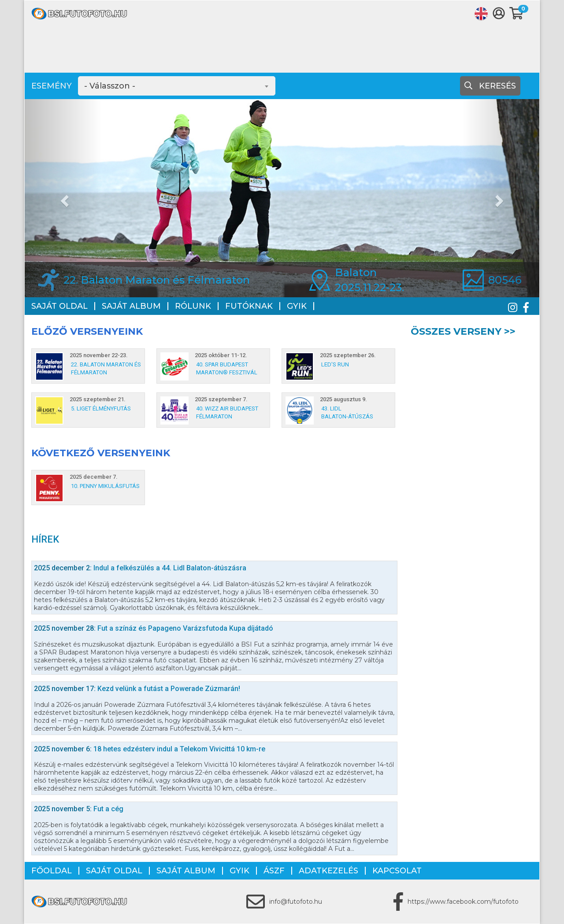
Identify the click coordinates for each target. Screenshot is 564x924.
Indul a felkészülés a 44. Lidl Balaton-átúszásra (140, 568)
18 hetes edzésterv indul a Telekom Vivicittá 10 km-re (150, 749)
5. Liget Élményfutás (101, 408)
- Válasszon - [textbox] (110, 86)
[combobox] (177, 86)
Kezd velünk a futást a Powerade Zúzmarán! (137, 689)
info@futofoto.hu (296, 902)
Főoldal (52, 871)
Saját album (131, 306)
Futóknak (249, 306)
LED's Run (335, 364)
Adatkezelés (328, 871)
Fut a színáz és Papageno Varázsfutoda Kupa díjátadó (154, 628)
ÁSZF (274, 871)
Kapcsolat (397, 871)
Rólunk (193, 306)
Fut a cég (79, 809)
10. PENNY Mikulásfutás (105, 486)
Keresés (490, 86)
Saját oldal (59, 306)
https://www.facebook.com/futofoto (463, 902)
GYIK (297, 306)
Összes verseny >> (463, 331)
